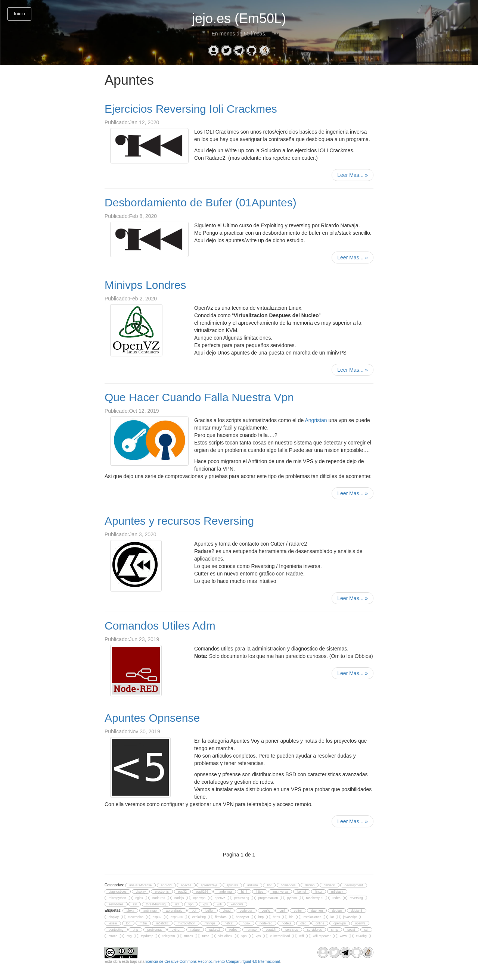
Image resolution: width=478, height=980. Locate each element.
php (135, 930)
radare (195, 930)
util (177, 904)
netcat (229, 923)
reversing (356, 898)
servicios (291, 930)
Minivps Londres (145, 285)
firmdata (221, 917)
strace (113, 936)
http (261, 917)
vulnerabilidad (280, 936)
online (320, 923)
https (260, 892)
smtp (335, 930)
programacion (268, 898)
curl (282, 911)
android (166, 885)
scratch (271, 930)
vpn (191, 904)
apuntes (232, 885)
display (141, 892)
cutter (298, 911)
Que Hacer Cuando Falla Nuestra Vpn (199, 397)
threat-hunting (156, 904)
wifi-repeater (322, 936)
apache (186, 885)
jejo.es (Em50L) (239, 18)
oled (303, 923)
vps (205, 904)
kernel (302, 892)
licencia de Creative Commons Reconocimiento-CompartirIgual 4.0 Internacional (213, 962)
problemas (155, 930)
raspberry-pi (315, 898)
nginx (139, 898)
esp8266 (202, 892)
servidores (116, 904)
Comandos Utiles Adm (160, 626)
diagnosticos (118, 892)
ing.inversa (280, 892)
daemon (317, 911)
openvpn (199, 898)
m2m (143, 923)
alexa (131, 911)
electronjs (162, 892)
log (128, 923)
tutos (206, 936)
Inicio (19, 14)
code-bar (246, 911)
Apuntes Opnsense (152, 718)
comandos (288, 885)
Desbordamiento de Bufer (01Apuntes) (201, 202)
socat (351, 930)
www (343, 936)
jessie (113, 923)
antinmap (150, 911)
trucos (188, 936)
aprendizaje (209, 885)
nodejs (179, 898)
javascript (350, 917)
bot (269, 885)
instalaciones (312, 917)
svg (129, 936)
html (244, 892)
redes (336, 898)
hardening (224, 892)
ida (291, 917)
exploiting (199, 917)
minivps (210, 923)
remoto (252, 930)
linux (319, 892)
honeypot (243, 917)
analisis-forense (140, 885)
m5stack (337, 892)
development (353, 885)
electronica (136, 917)
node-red (159, 898)
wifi (219, 904)
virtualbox (225, 936)
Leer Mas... (353, 175)
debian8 (330, 885)
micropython (117, 898)
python (292, 898)
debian (310, 885)
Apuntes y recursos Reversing (179, 521)
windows (237, 904)
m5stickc (162, 923)
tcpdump (147, 936)
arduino (253, 885)
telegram (169, 936)
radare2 (215, 930)
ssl (134, 904)
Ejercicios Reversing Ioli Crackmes (191, 109)
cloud (227, 911)
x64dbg (361, 936)
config (266, 911)
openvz (220, 898)
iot (332, 917)
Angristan (316, 420)
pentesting (242, 898)
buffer (209, 911)
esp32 (182, 892)
